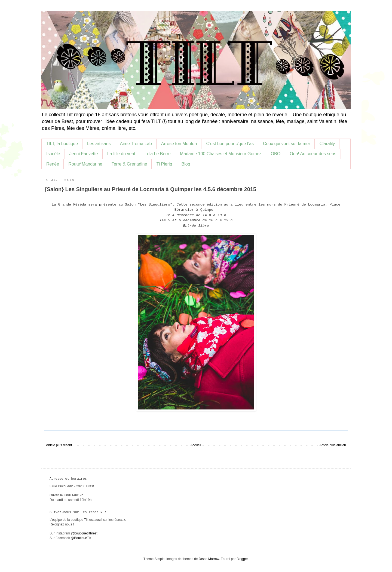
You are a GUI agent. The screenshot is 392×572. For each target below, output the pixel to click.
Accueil (196, 445)
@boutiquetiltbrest (84, 533)
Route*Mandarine (85, 164)
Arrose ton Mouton (179, 144)
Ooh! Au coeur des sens (313, 154)
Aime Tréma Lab (136, 144)
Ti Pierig (164, 164)
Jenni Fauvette (84, 154)
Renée (53, 164)
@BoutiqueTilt (81, 538)
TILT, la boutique (62, 144)
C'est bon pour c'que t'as (230, 144)
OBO (276, 154)
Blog (186, 164)
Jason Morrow (209, 559)
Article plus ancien (333, 445)
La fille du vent (121, 154)
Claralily (327, 144)
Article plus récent (59, 445)
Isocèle (53, 154)
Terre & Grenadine (129, 164)
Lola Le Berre (158, 154)
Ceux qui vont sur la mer (287, 144)
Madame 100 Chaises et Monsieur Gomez (221, 154)
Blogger (242, 559)
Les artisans (99, 144)
